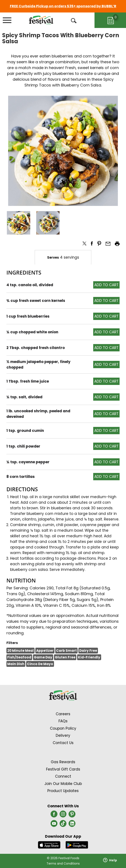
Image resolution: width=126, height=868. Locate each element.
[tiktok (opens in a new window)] (63, 825)
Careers (63, 714)
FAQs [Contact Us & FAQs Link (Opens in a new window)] (63, 721)
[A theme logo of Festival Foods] (41, 20)
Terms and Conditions (63, 863)
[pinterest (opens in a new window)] (72, 815)
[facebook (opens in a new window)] (54, 815)
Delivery (63, 735)
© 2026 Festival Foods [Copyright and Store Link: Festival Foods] (63, 858)
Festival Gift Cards (63, 769)
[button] (19, 223)
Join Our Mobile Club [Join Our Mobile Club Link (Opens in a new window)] (63, 784)
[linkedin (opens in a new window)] (72, 825)
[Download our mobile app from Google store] (77, 845)
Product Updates (63, 791)
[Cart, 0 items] (110, 20)
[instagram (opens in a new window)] (63, 815)
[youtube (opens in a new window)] (54, 825)
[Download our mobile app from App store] (49, 845)
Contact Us (63, 743)
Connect (63, 776)
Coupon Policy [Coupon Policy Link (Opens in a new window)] (63, 728)
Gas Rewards (63, 762)
